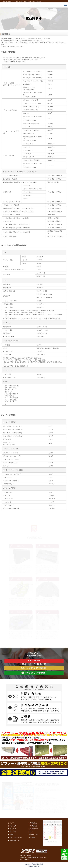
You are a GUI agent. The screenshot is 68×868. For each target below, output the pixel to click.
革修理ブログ (34, 835)
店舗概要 (33, 837)
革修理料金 (33, 823)
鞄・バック (13, 829)
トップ (12, 823)
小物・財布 (13, 826)
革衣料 (12, 835)
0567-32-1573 (34, 661)
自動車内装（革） (15, 840)
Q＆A (32, 832)
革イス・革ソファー (16, 837)
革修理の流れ (34, 829)
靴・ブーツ (13, 832)
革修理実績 (33, 826)
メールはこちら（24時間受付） (34, 668)
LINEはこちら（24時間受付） (34, 673)
